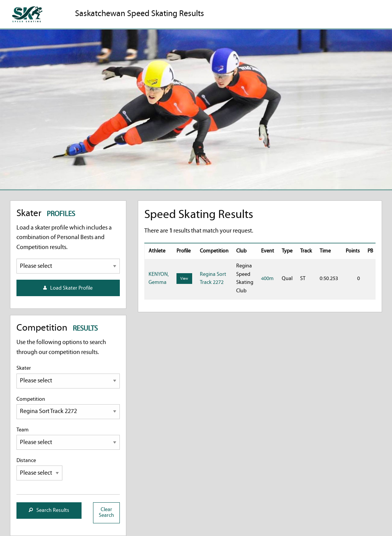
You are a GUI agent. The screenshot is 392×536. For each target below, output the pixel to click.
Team (68, 438)
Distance (39, 469)
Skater (68, 377)
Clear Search (106, 512)
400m (267, 279)
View (184, 279)
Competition (68, 408)
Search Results (49, 511)
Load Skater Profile (68, 288)
